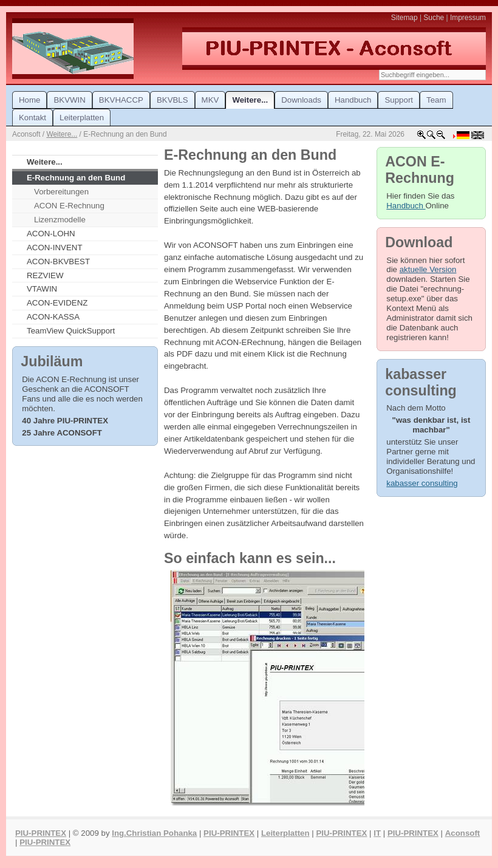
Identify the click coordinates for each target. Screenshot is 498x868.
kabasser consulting (422, 483)
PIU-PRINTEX (41, 833)
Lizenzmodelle (60, 220)
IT (377, 833)
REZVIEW (45, 275)
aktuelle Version (428, 269)
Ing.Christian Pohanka (154, 833)
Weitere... (62, 134)
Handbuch (406, 206)
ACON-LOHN (51, 234)
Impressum (468, 18)
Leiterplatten (285, 833)
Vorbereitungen (61, 192)
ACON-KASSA (53, 317)
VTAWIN (42, 289)
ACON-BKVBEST (58, 261)
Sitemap (404, 18)
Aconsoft (462, 833)
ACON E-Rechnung (69, 206)
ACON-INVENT (55, 248)
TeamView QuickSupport (71, 331)
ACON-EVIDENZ (57, 303)
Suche (434, 18)
